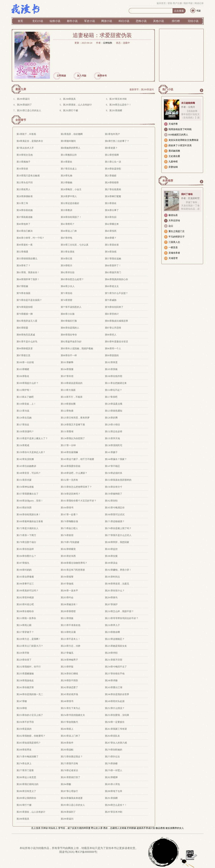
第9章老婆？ (111, 148)
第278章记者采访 (69, 770)
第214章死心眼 (24, 625)
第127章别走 (23, 425)
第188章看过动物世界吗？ (74, 563)
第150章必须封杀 (114, 473)
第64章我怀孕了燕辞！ (28, 279)
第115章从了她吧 (25, 397)
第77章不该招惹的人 (71, 307)
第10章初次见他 (25, 155)
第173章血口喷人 (69, 528)
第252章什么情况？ (115, 708)
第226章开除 (23, 653)
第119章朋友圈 (68, 404)
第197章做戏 (67, 584)
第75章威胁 (111, 300)
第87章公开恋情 (113, 328)
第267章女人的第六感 (116, 743)
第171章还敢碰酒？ (115, 521)
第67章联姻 (22, 286)
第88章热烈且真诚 (26, 335)
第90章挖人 (111, 335)
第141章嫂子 (111, 452)
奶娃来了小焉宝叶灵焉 (180, 145)
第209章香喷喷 (68, 611)
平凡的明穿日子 (177, 237)
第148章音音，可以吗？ (29, 473)
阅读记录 (199, 3)
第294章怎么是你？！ (120, 105)
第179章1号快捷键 (70, 542)
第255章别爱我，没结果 (117, 715)
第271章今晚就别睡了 (27, 757)
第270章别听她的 (114, 750)
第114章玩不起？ (114, 390)
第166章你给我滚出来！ (29, 514)
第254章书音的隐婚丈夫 (73, 715)
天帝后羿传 (174, 221)
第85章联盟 (22, 328)
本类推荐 (168, 181)
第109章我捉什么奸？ (27, 383)
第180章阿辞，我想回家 (117, 542)
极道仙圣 (173, 215)
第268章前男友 (24, 750)
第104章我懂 (67, 369)
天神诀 (44, 828)
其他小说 (159, 21)
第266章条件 (67, 743)
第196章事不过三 (25, 584)
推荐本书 (102, 76)
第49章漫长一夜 (25, 245)
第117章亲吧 (111, 397)
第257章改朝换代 (69, 722)
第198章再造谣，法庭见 (117, 584)
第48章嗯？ (111, 238)
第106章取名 (23, 376)
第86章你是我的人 (70, 328)
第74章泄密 (66, 300)
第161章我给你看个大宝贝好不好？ (79, 501)
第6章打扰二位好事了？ (117, 141)
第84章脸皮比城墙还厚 (116, 321)
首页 (20, 21)
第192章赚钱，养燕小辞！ (118, 570)
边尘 (171, 226)
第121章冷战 (23, 411)
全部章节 (21, 120)
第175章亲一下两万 (26, 535)
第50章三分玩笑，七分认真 (75, 245)
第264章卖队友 (112, 736)
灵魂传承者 (174, 253)
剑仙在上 (53, 828)
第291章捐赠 (116, 110)
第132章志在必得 (114, 432)
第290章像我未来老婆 (72, 798)
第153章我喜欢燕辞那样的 (118, 480)
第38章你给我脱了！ (71, 217)
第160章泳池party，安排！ (30, 501)
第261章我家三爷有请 (116, 729)
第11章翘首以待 (69, 155)
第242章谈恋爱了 (69, 687)
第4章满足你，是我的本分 (30, 141)
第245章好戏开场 (69, 694)
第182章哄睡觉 (68, 549)
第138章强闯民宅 (114, 445)
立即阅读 (61, 76)
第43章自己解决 (25, 231)
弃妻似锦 (173, 167)
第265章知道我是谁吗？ (29, 743)
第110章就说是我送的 (72, 383)
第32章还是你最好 (70, 203)
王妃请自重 (174, 156)
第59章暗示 (66, 266)
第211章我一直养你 (26, 618)
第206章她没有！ (69, 604)
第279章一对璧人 (114, 770)
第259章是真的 (24, 729)
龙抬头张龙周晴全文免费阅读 (183, 140)
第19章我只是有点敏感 (28, 176)
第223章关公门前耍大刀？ (30, 646)
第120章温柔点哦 (114, 404)
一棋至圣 (173, 247)
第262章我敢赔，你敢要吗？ (31, 736)
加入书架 (82, 76)
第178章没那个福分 (26, 542)
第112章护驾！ (24, 390)
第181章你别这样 (25, 549)
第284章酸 (66, 784)
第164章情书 (67, 508)
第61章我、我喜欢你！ (28, 272)
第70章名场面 (23, 293)
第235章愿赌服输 (25, 674)
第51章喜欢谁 (112, 245)
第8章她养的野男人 (71, 148)
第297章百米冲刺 (118, 99)
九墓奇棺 (173, 162)
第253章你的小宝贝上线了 (30, 715)
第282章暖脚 (111, 777)
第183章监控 (111, 549)
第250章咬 (22, 708)
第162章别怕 (111, 501)
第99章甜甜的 (112, 355)
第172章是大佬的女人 (27, 528)
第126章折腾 (111, 418)
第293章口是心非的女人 (29, 110)
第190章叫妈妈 (24, 570)
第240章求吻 (111, 680)
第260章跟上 (67, 729)
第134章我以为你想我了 (73, 438)
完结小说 (193, 21)
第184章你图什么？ (26, 556)
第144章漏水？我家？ (116, 459)
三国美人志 (174, 242)
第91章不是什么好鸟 (27, 342)
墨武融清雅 (174, 151)
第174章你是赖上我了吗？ (118, 528)
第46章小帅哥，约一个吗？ (30, 238)
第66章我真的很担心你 (116, 279)
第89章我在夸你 (69, 335)
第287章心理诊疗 (69, 791)
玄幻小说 (38, 21)
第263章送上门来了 (71, 736)
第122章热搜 (67, 411)
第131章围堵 (67, 432)
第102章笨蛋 (111, 362)
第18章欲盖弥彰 (113, 169)
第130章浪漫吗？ (25, 432)
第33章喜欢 (111, 203)
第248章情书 (67, 701)
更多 (201, 90)
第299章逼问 (147, 90)
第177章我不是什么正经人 (118, 535)
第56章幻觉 (66, 259)
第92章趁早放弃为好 (71, 342)
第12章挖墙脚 (112, 155)
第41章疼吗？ (68, 224)
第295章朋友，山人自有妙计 (77, 105)
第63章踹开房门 (113, 272)
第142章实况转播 (25, 459)
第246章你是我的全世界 (117, 694)
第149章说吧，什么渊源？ (74, 473)
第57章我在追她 (113, 259)
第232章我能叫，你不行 (29, 667)
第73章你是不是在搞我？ (29, 300)
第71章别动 (66, 293)
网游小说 (107, 21)
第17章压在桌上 (69, 169)
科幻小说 (124, 21)
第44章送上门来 (69, 231)
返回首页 (161, 3)
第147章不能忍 (112, 466)
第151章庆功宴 (24, 480)
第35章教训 (66, 210)
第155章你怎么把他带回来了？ (76, 487)
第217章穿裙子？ (25, 632)
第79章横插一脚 (25, 314)
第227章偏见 (67, 653)
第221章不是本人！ (71, 639)
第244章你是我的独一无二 (30, 694)
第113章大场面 (68, 390)
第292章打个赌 (71, 110)
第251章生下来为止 (71, 708)
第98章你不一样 (69, 355)
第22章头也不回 (25, 183)
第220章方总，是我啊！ (29, 639)
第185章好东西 (68, 556)
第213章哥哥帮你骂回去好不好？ (122, 618)
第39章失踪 (111, 217)
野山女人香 (97, 828)
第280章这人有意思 (26, 777)
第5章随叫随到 (68, 141)
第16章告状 (22, 169)
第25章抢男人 (23, 189)
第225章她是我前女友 (116, 646)
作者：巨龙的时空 (190, 198)
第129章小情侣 (112, 425)
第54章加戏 (111, 252)
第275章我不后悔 (69, 763)
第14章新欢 (66, 162)
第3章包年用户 (112, 134)
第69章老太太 (112, 286)
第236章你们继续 (69, 674)
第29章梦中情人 (69, 196)
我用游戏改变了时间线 (180, 129)
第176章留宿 (67, 535)
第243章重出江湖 (114, 687)
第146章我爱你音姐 (71, 466)
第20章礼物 (66, 176)
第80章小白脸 (68, 314)
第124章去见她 (24, 418)
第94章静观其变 (25, 349)
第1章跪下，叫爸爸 (26, 134)
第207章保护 (111, 604)
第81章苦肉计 (112, 314)
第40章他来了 (23, 224)
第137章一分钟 (68, 445)
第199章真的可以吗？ (27, 591)
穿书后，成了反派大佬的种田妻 (74, 828)
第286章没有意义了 (26, 791)
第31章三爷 (22, 203)
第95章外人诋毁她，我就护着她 (77, 349)
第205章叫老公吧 (25, 604)
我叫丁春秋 (187, 194)
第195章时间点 (112, 577)
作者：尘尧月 (188, 107)
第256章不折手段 (25, 722)
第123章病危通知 (114, 411)
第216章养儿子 (112, 625)
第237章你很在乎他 (115, 674)
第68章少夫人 (68, 286)
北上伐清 (36, 828)
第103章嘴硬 (23, 369)
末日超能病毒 (188, 103)
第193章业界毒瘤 (25, 577)
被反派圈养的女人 (175, 828)
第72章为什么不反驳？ (116, 293)
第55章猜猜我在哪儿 (27, 259)
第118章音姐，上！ (26, 404)
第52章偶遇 (22, 252)
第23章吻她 (66, 183)
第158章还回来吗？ (71, 494)
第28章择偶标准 (25, 196)
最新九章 (21, 89)
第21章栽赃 (111, 176)
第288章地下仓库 (114, 791)
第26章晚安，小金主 (71, 189)
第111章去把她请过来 (116, 383)
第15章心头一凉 (113, 162)
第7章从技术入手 (25, 148)
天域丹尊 (173, 124)
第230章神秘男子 (69, 660)
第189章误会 (111, 563)
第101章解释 (67, 362)
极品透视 (160, 828)
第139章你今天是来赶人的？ (31, 452)
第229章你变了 (24, 660)
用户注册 (177, 3)
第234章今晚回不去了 (116, 667)
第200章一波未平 (69, 591)
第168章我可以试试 (115, 514)
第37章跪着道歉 (25, 217)
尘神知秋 (108, 43)
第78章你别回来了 (114, 307)
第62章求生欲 (68, 272)
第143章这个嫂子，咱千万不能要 (77, 459)
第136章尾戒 (23, 445)
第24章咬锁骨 (112, 183)
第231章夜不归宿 (114, 660)
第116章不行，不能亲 (72, 397)
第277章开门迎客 (25, 770)
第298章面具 (69, 99)
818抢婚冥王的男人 (178, 135)
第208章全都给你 (25, 611)
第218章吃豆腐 (68, 632)
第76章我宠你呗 (25, 307)
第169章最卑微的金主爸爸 (30, 521)
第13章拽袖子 (23, 162)
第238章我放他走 (25, 680)
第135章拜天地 (112, 438)
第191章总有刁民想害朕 (73, 570)
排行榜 (176, 21)
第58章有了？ (23, 266)
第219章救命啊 (112, 632)
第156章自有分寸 (114, 487)
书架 (198, 11)
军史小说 (90, 21)
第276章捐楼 (111, 763)
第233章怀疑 (67, 667)
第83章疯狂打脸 (69, 321)
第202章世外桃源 (25, 597)
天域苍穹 (173, 258)
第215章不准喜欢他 (71, 625)
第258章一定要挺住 (115, 722)
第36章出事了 (112, 210)
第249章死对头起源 (115, 701)
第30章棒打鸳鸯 (113, 196)
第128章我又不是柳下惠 (73, 425)
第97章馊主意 (23, 355)
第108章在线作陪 (114, 376)
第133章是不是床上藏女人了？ (32, 438)
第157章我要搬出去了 (27, 494)
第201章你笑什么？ (115, 591)
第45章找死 (111, 231)
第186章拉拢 (111, 556)
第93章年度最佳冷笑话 (116, 342)
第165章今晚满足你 (115, 508)
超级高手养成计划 (146, 828)
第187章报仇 (23, 563)
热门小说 (168, 89)
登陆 (170, 3)
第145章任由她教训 (26, 466)
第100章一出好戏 (25, 362)
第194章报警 (67, 577)
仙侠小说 (55, 21)
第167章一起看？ (69, 514)
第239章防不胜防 (69, 680)
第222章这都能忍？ (115, 639)
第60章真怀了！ (113, 266)
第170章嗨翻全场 (69, 521)
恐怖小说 (141, 21)
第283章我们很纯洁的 (27, 784)
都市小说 (72, 21)
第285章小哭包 (112, 784)
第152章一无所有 (69, 480)
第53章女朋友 (68, 252)
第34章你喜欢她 (25, 210)
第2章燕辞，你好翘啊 (72, 134)
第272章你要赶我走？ (72, 757)
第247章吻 (22, 701)
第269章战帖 (67, 750)
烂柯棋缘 (131, 828)
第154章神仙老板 (25, 487)
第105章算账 (111, 369)
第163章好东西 (24, 508)
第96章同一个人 (113, 349)
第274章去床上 (24, 763)
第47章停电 (66, 238)
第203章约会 (67, 597)
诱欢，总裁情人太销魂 (115, 828)
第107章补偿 (67, 376)
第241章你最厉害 (25, 687)
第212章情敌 (67, 618)
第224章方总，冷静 (71, 646)
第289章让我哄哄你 (26, 798)
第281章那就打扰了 (71, 777)
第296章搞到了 (24, 105)
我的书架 (188, 3)
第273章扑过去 (112, 757)
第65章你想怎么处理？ (72, 279)
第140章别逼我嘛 (69, 452)
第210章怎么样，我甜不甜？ (119, 611)
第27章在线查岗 (113, 189)
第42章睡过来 (112, 224)
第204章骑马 (111, 597)
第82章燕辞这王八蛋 (27, 321)
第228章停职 (111, 653)
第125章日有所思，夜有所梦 (75, 418)
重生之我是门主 (177, 231)
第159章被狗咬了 (114, 494)
